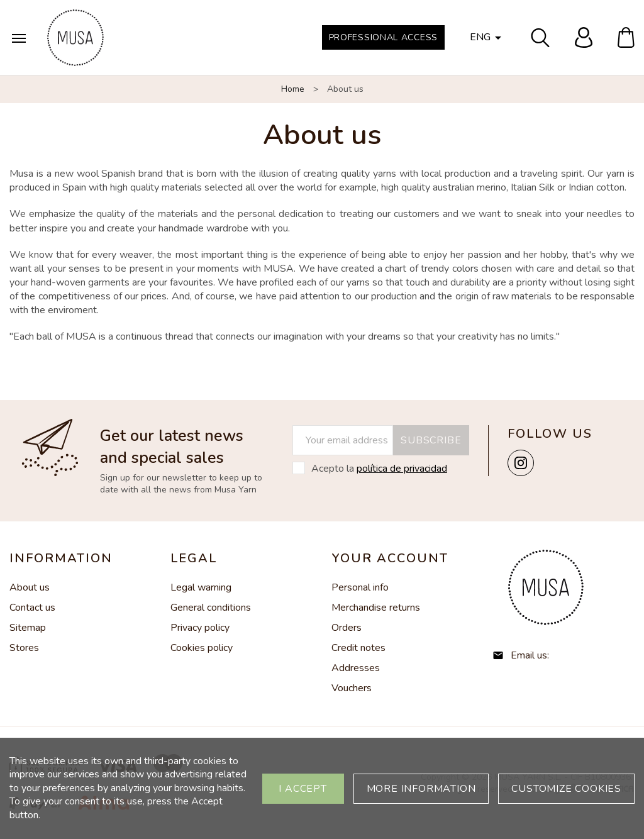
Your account (390, 558)
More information (421, 789)
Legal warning (201, 587)
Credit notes (358, 648)
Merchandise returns (376, 608)
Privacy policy (200, 628)
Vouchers (352, 688)
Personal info (360, 587)
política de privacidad (402, 469)
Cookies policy (202, 648)
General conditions (211, 608)
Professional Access (383, 37)
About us (30, 587)
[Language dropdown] (488, 38)
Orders (347, 628)
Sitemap (28, 628)
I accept (303, 789)
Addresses (356, 668)
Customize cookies (566, 789)
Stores (24, 648)
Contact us (32, 608)
